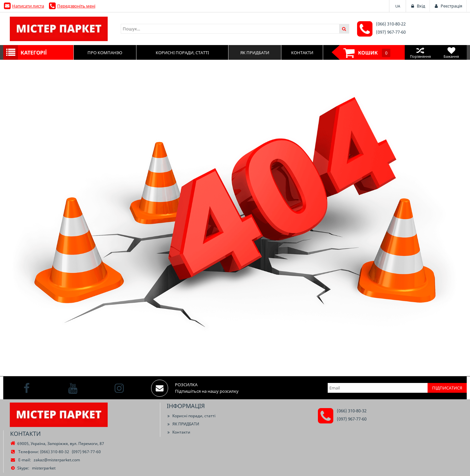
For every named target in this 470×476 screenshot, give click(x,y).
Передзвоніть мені (76, 6)
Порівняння (420, 52)
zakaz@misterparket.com (57, 460)
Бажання (451, 52)
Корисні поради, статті (191, 416)
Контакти (179, 432)
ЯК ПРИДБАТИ (183, 424)
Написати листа (28, 6)
